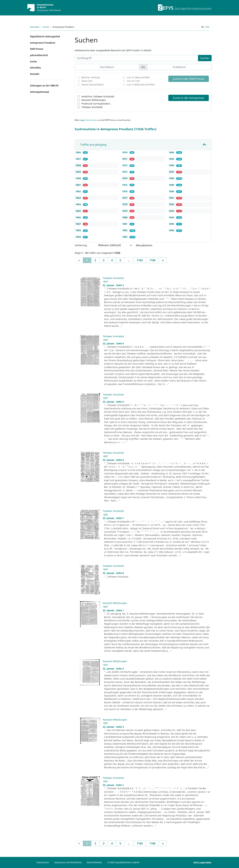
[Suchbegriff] (136, 58)
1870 (125, 152)
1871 (125, 159)
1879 (125, 211)
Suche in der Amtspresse (189, 98)
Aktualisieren (144, 245)
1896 (172, 230)
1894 (172, 217)
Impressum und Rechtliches (68, 862)
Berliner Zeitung (91, 77)
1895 (172, 224)
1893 (172, 211)
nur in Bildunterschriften (141, 85)
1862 (79, 191)
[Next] (163, 260)
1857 (79, 159)
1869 (79, 237)
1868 (79, 230)
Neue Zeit (87, 81)
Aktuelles (35, 68)
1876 (125, 191)
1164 (152, 260)
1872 (125, 165)
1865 (79, 211)
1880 (125, 217)
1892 (172, 204)
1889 (172, 185)
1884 (172, 152)
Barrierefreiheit (94, 862)
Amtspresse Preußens (43, 43)
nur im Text (133, 81)
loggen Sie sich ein (88, 120)
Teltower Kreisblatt (92, 107)
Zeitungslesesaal (40, 92)
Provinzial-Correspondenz (96, 104)
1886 (172, 165)
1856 (79, 152)
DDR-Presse (37, 49)
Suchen (205, 58)
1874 (125, 178)
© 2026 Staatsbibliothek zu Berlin (123, 862)
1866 (79, 217)
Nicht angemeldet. (202, 863)
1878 (125, 204)
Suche (46, 27)
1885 (172, 159)
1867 (79, 224)
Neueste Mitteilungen (94, 100)
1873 (125, 172)
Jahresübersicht (39, 55)
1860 (79, 178)
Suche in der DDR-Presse (189, 79)
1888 (172, 178)
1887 (172, 172)
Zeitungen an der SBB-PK (44, 86)
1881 (125, 224)
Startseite (35, 27)
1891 (172, 198)
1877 (125, 198)
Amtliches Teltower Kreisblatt (98, 96)
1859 (79, 172)
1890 (172, 191)
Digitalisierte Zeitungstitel (45, 36)
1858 (79, 165)
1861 (79, 185)
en (208, 27)
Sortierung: (81, 245)
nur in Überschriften (138, 77)
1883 (125, 237)
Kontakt (35, 74)
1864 (79, 204)
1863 (79, 198)
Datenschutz (43, 862)
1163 (140, 260)
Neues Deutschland (92, 85)
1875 (125, 185)
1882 (125, 230)
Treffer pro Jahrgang (93, 145)
